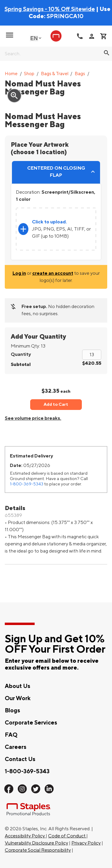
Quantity (21, 354)
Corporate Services (31, 723)
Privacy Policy (86, 843)
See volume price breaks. (33, 418)
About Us (17, 686)
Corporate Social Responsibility (38, 850)
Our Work (18, 698)
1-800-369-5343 (27, 484)
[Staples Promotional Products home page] (56, 36)
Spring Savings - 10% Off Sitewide (50, 9)
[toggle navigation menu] (10, 35)
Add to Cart (56, 404)
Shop (29, 74)
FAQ (11, 735)
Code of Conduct (67, 836)
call (80, 36)
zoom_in (14, 96)
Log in (19, 273)
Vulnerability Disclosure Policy (36, 843)
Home (11, 74)
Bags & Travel (55, 74)
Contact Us (20, 759)
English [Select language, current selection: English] (34, 38)
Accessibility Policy (25, 836)
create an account (53, 273)
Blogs (12, 711)
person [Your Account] (92, 36)
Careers (16, 747)
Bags (80, 74)
